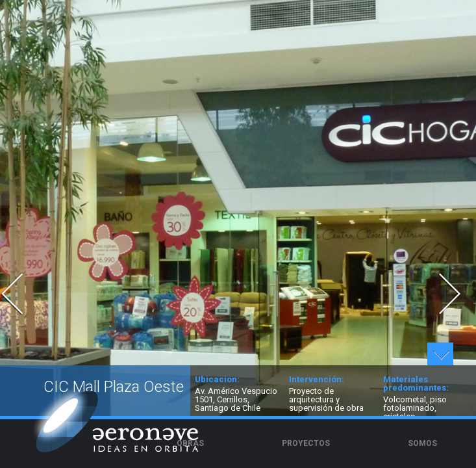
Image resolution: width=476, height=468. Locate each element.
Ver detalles (440, 354)
